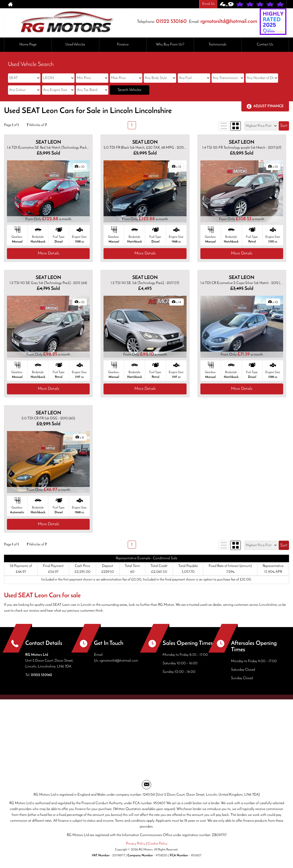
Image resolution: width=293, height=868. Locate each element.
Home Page (28, 45)
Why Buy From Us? (170, 45)
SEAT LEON (48, 142)
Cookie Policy (158, 844)
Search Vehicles (129, 90)
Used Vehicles (75, 45)
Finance (123, 45)
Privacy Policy (136, 844)
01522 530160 (171, 22)
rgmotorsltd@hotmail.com (229, 22)
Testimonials (218, 45)
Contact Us (265, 45)
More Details (48, 253)
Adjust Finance (269, 106)
